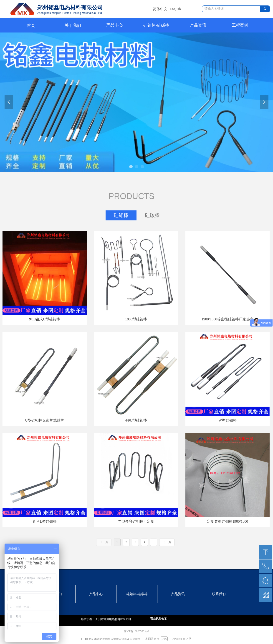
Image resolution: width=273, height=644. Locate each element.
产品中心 (114, 25)
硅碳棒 (152, 215)
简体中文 (160, 9)
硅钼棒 (121, 215)
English (175, 9)
